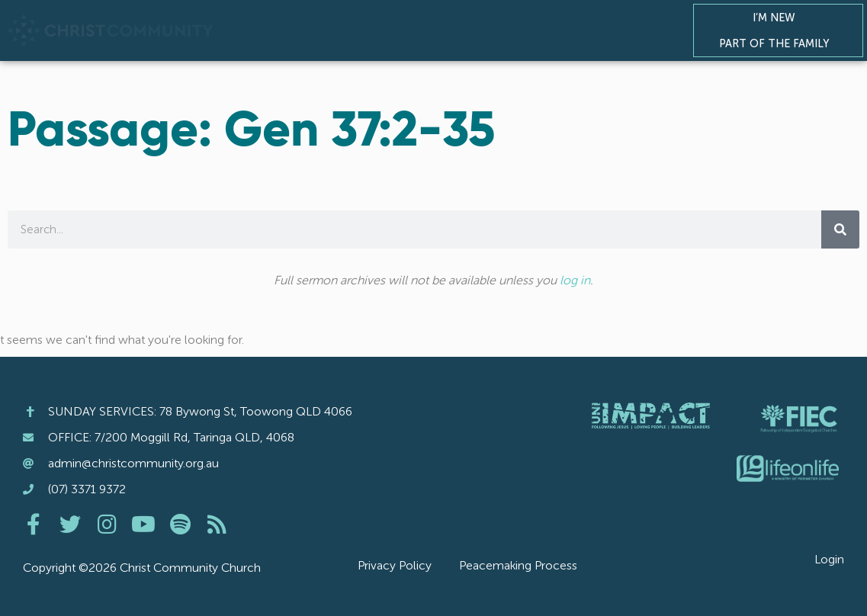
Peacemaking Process (518, 565)
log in (575, 280)
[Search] (840, 229)
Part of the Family (778, 43)
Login (829, 559)
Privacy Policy (395, 565)
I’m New (778, 18)
